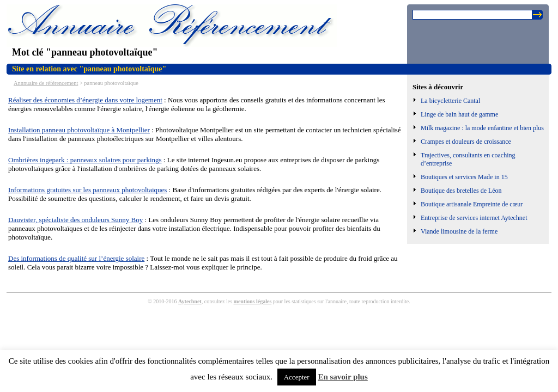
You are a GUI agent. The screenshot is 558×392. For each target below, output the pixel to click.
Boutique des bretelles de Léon (461, 191)
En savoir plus (342, 377)
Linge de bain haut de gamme (459, 114)
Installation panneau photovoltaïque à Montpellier (79, 130)
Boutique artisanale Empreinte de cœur (472, 204)
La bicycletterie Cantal (450, 101)
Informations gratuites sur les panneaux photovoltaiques (87, 190)
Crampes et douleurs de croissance (466, 142)
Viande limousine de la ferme (459, 231)
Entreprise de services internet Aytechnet (474, 218)
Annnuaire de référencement (46, 83)
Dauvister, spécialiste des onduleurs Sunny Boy (75, 220)
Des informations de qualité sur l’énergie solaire (76, 258)
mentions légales (253, 301)
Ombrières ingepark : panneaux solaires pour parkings (85, 160)
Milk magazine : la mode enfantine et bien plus (482, 128)
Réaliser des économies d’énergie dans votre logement (85, 100)
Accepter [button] (297, 377)
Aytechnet (190, 301)
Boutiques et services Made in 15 (464, 177)
